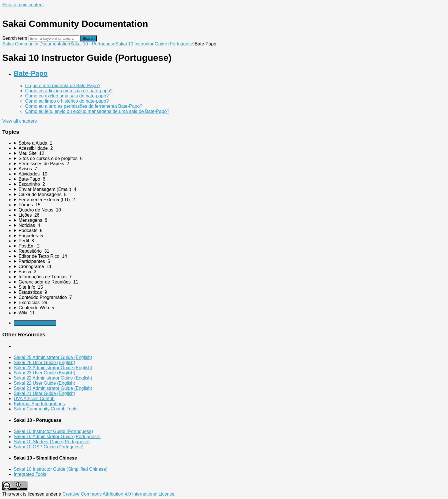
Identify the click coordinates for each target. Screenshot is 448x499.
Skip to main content (23, 5)
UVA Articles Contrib (34, 399)
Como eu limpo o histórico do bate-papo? (67, 101)
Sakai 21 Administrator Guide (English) (53, 388)
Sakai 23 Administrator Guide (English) (53, 368)
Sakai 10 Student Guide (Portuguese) (52, 442)
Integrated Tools (30, 474)
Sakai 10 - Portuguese (93, 44)
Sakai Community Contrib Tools (46, 409)
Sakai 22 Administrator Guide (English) (53, 378)
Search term (15, 38)
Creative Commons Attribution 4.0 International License (118, 494)
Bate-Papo (31, 73)
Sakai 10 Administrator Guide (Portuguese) (57, 437)
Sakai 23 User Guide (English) (44, 373)
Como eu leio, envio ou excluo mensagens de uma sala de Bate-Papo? (97, 111)
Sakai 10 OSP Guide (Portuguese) (49, 447)
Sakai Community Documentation (36, 44)
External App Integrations (39, 404)
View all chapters (20, 121)
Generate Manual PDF (35, 323)
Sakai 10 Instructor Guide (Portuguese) (155, 44)
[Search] (54, 38)
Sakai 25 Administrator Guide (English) (53, 357)
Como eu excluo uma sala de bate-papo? (67, 96)
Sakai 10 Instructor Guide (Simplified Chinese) (61, 469)
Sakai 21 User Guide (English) (44, 393)
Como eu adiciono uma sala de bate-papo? (69, 91)
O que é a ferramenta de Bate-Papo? (63, 86)
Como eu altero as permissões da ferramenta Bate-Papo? (84, 106)
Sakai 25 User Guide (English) (44, 363)
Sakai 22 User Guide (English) (44, 383)
